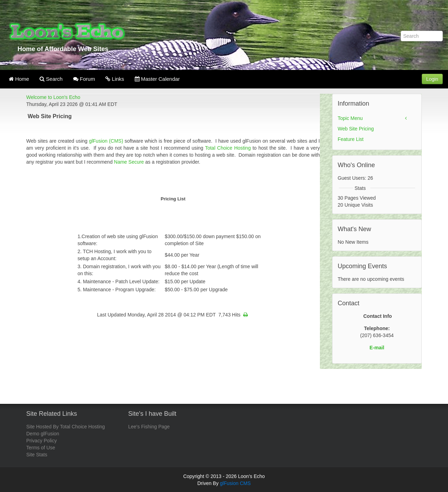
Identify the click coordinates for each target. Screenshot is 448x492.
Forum (84, 79)
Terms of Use (41, 448)
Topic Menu (350, 118)
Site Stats (37, 455)
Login (432, 79)
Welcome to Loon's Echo (53, 97)
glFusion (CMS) (107, 141)
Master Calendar (157, 79)
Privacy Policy (41, 441)
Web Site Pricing (356, 129)
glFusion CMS (235, 483)
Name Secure (129, 162)
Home (19, 79)
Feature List (351, 139)
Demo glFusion (43, 434)
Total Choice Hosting (228, 148)
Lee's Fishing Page (149, 427)
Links (115, 79)
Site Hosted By (43, 427)
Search (51, 79)
